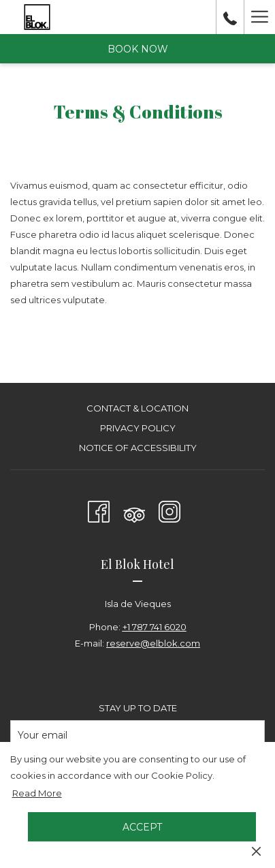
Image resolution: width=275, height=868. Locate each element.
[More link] (259, 17)
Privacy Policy (138, 428)
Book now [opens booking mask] (138, 49)
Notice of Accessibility (138, 448)
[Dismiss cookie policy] (256, 850)
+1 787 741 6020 (155, 627)
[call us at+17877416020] (230, 17)
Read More (38, 794)
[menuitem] (137, 410)
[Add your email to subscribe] (137, 735)
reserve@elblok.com (153, 643)
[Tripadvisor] (134, 509)
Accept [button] (142, 827)
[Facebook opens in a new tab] (99, 509)
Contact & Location (137, 408)
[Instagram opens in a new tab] (169, 509)
